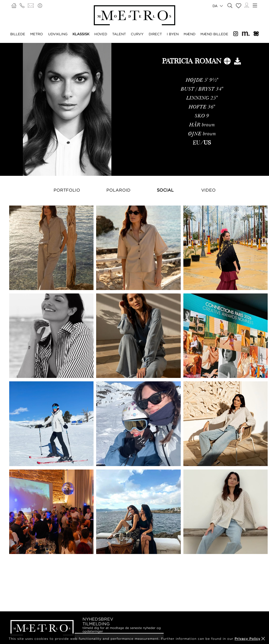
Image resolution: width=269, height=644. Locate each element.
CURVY (137, 34)
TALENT (119, 34)
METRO (37, 34)
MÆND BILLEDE (214, 34)
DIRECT (155, 34)
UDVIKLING (58, 34)
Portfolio (67, 190)
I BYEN (173, 34)
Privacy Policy (247, 639)
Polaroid (118, 190)
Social (165, 190)
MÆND (190, 34)
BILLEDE (18, 34)
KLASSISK (81, 34)
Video (208, 190)
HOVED (101, 34)
